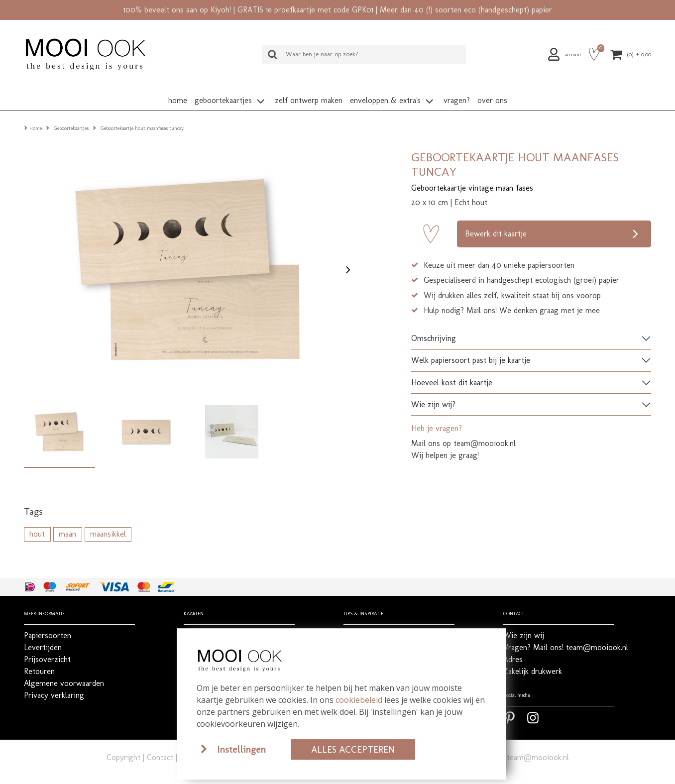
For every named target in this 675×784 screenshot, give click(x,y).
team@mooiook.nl (538, 742)
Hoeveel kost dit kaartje (452, 367)
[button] (566, 54)
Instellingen (241, 749)
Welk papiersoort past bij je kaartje (471, 345)
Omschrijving (434, 323)
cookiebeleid (359, 700)
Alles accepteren (353, 749)
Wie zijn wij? (433, 389)
